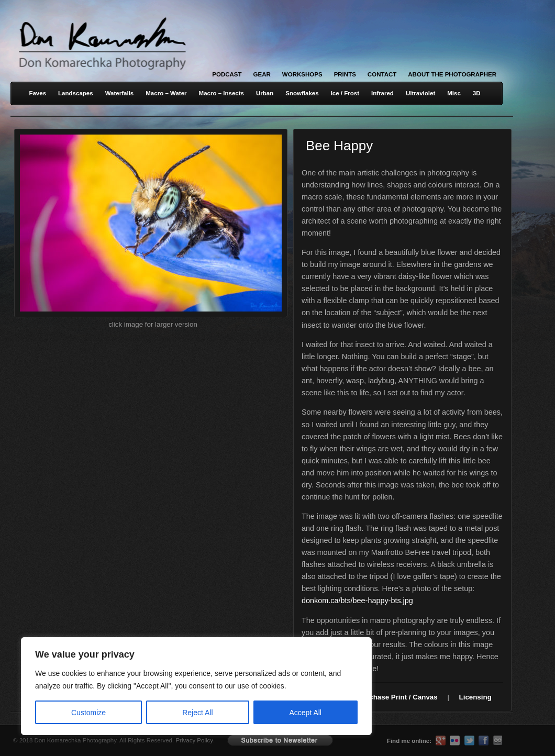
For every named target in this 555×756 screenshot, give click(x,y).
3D (477, 93)
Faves (37, 93)
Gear (262, 74)
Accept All (306, 713)
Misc (454, 93)
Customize (88, 713)
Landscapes (76, 93)
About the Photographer (452, 74)
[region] (136, 686)
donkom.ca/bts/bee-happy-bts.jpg (357, 601)
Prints (345, 74)
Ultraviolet (420, 93)
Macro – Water (166, 93)
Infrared (382, 93)
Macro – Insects (221, 93)
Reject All (197, 713)
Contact (382, 74)
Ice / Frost (345, 93)
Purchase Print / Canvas (398, 697)
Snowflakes (302, 93)
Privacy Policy (194, 740)
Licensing (475, 697)
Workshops (302, 74)
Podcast (227, 74)
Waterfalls (120, 93)
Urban (265, 93)
